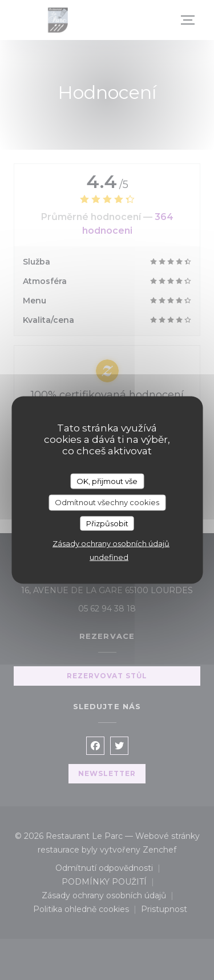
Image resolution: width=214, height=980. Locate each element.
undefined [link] (109, 557)
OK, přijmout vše (107, 481)
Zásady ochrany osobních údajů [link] (111, 543)
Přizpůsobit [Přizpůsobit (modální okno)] (107, 523)
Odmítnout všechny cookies (107, 502)
